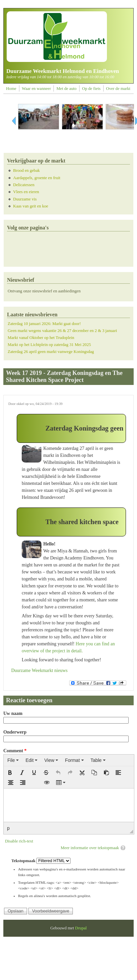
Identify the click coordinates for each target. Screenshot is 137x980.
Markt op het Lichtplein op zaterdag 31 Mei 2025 (49, 345)
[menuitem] (13, 760)
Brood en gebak (26, 170)
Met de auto (66, 89)
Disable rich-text (19, 841)
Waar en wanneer (36, 89)
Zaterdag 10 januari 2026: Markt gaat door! (44, 324)
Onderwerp (15, 732)
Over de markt (118, 89)
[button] (10, 773)
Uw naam (13, 713)
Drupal (81, 928)
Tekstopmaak (24, 861)
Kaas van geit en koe (31, 206)
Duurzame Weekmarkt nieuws (39, 670)
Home (11, 89)
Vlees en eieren (26, 192)
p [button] (8, 828)
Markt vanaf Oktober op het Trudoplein (41, 338)
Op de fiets (91, 89)
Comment (15, 751)
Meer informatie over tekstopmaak (90, 848)
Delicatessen (24, 185)
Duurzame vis (25, 199)
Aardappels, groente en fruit (37, 178)
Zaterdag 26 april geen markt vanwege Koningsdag (51, 352)
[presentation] (13, 760)
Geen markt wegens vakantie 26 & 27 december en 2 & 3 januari (62, 331)
